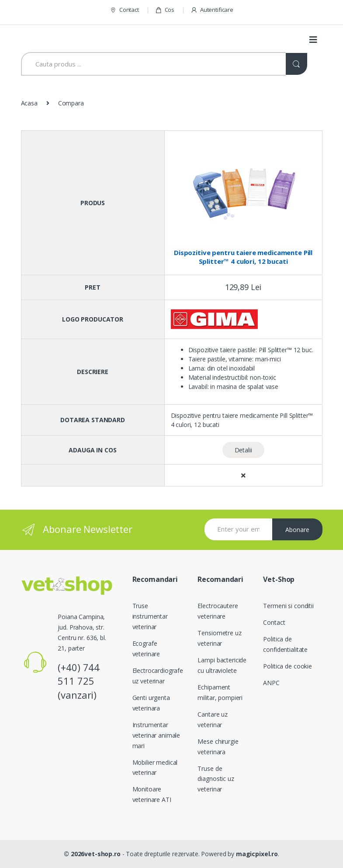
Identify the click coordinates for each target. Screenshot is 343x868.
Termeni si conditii (288, 606)
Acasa (29, 103)
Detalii (243, 450)
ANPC (271, 683)
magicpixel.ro (257, 854)
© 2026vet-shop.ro (92, 854)
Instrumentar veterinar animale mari (156, 735)
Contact (124, 10)
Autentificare (212, 10)
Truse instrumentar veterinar (150, 616)
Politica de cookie (287, 666)
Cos (165, 10)
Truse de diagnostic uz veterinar (216, 779)
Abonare (297, 530)
